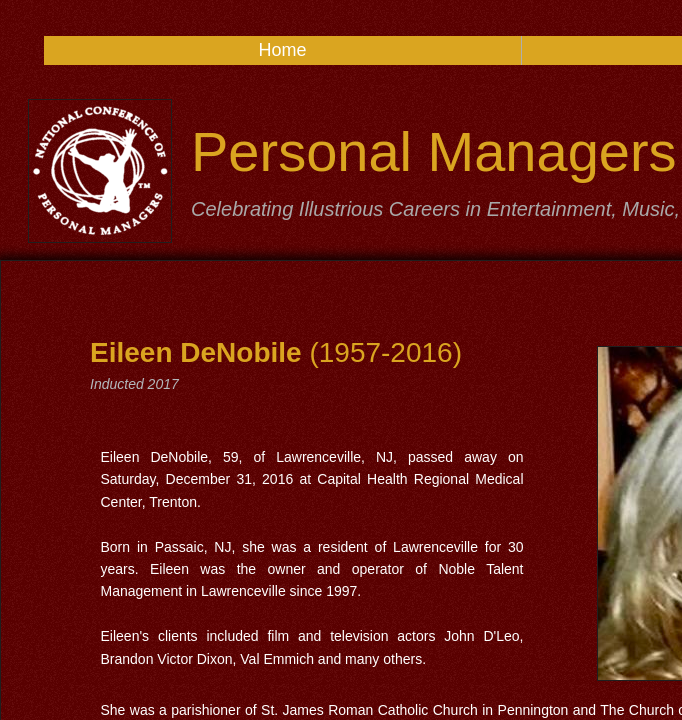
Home (282, 50)
